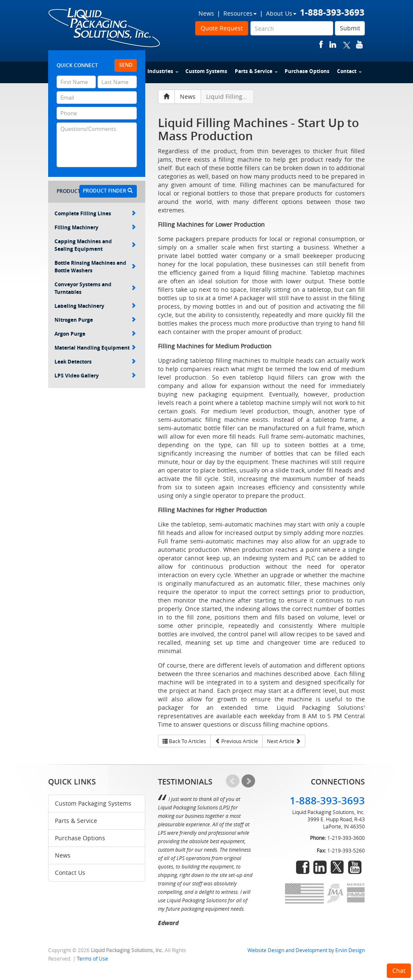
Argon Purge (95, 334)
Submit (350, 28)
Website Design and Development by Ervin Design (306, 950)
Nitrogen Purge (95, 320)
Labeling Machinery (95, 306)
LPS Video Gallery (95, 376)
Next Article (284, 741)
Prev (233, 781)
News (206, 13)
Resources (240, 13)
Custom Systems (206, 71)
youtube (359, 45)
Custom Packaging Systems (93, 803)
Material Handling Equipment (95, 348)
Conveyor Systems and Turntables (95, 288)
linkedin (333, 45)
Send (126, 65)
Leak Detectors (95, 362)
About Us (281, 13)
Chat (399, 970)
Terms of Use (92, 959)
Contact (349, 71)
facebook (321, 45)
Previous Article (236, 741)
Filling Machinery (95, 227)
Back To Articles (184, 741)
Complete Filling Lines (95, 213)
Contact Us (70, 873)
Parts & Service (256, 71)
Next (248, 781)
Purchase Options (307, 71)
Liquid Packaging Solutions (105, 28)
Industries (163, 71)
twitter (347, 45)
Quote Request (222, 28)
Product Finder (108, 191)
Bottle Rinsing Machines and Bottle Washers (95, 267)
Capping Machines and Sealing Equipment (95, 245)
